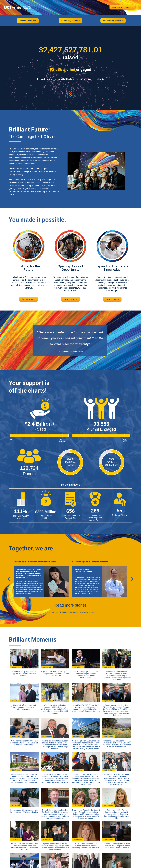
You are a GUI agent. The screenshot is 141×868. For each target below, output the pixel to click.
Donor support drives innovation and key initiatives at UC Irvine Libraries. (24, 811)
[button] (9, 579)
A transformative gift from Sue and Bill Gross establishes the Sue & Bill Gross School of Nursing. (24, 743)
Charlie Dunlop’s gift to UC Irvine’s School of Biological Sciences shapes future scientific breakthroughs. (86, 675)
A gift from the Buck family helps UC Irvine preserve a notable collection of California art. (55, 674)
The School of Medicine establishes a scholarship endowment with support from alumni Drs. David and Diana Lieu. (24, 847)
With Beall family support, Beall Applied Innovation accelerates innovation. (24, 674)
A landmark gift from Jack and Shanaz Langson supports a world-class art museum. (24, 707)
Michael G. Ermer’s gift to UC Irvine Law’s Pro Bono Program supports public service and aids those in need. (117, 847)
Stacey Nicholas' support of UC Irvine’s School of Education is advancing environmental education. (86, 846)
